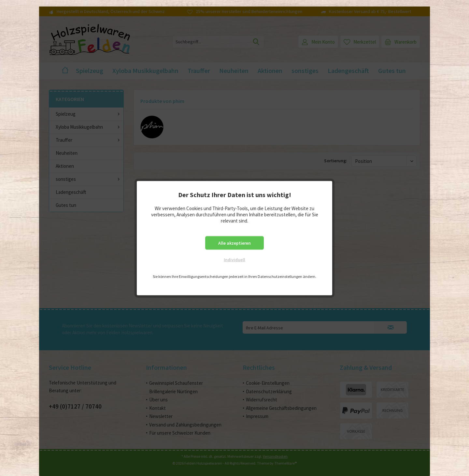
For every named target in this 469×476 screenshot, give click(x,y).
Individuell (234, 259)
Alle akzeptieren (234, 243)
